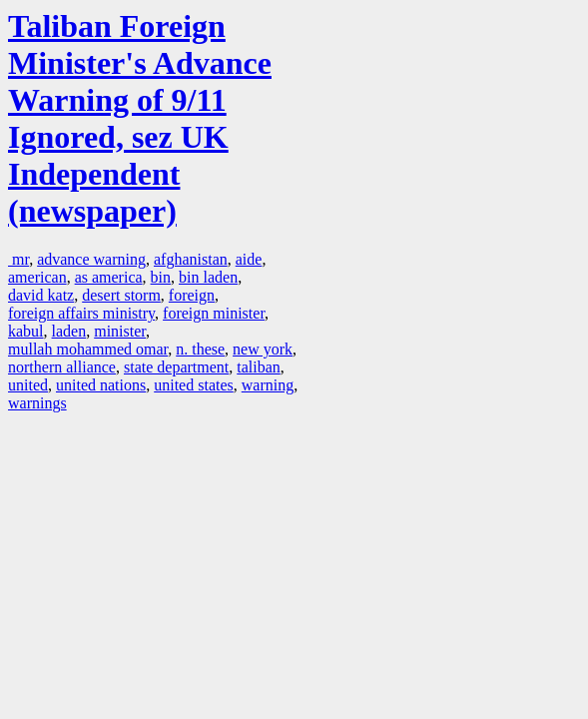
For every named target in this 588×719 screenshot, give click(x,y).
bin (161, 277)
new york (263, 349)
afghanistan (191, 259)
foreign (192, 295)
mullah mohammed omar (88, 349)
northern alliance (62, 367)
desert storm (121, 295)
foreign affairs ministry (81, 313)
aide (249, 259)
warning (268, 385)
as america (109, 277)
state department (176, 367)
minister (120, 331)
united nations (101, 385)
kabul (26, 331)
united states (194, 385)
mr (18, 259)
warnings (37, 403)
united (28, 385)
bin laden (208, 277)
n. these (200, 349)
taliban (259, 367)
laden (69, 331)
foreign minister (214, 313)
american (37, 277)
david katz (41, 295)
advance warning (91, 259)
